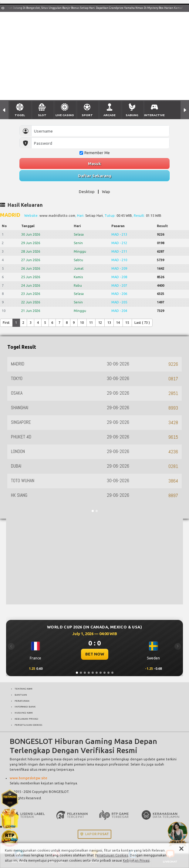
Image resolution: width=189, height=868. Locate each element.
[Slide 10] (112, 673)
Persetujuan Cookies (111, 855)
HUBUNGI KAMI (24, 713)
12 (100, 323)
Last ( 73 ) (142, 323)
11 (91, 323)
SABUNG (132, 115)
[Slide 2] (81, 673)
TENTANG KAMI (24, 689)
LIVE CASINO (65, 115)
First (6, 323)
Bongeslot (18, 759)
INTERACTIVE (154, 115)
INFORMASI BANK (25, 707)
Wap (106, 192)
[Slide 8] (105, 673)
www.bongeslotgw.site (29, 778)
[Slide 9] (108, 673)
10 (82, 323)
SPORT (87, 115)
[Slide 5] (93, 673)
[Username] (100, 131)
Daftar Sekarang (95, 176)
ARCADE (110, 115)
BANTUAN (21, 695)
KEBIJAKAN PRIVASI (26, 719)
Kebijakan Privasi (136, 860)
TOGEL (20, 115)
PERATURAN (22, 701)
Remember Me (95, 153)
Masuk (94, 164)
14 (118, 323)
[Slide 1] (77, 673)
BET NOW (95, 654)
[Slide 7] (101, 673)
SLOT (42, 115)
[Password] (100, 143)
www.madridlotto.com (57, 216)
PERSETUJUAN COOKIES (28, 725)
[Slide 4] (89, 673)
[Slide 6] (97, 673)
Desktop (87, 192)
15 (127, 323)
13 (109, 323)
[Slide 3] (85, 673)
